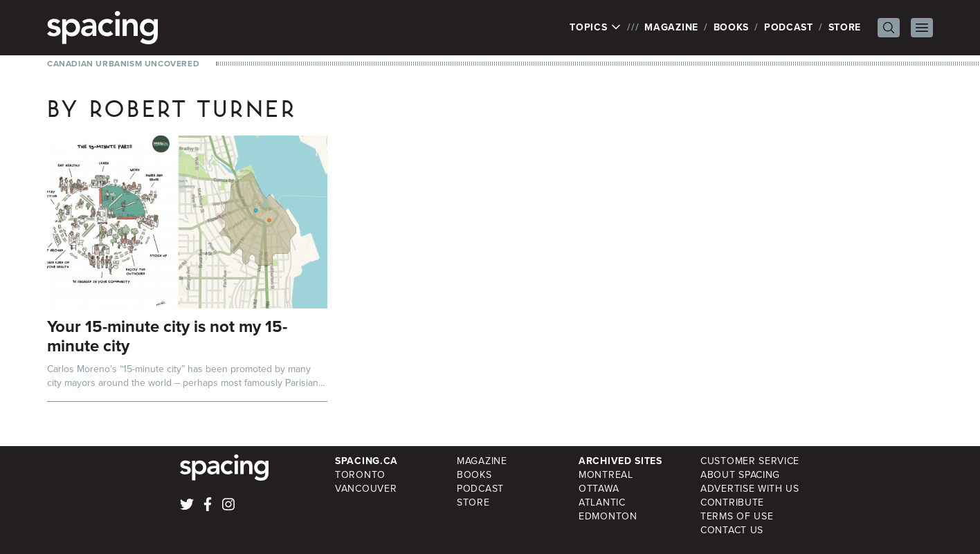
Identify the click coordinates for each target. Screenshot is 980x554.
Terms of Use (737, 516)
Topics (596, 28)
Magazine (671, 27)
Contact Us (732, 530)
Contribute (732, 502)
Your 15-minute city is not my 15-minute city (167, 336)
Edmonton (608, 516)
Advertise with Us (750, 489)
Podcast (789, 27)
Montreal (606, 475)
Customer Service (750, 461)
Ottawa (599, 489)
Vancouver (366, 489)
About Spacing (740, 475)
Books (732, 27)
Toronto (360, 475)
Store (845, 27)
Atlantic (602, 502)
